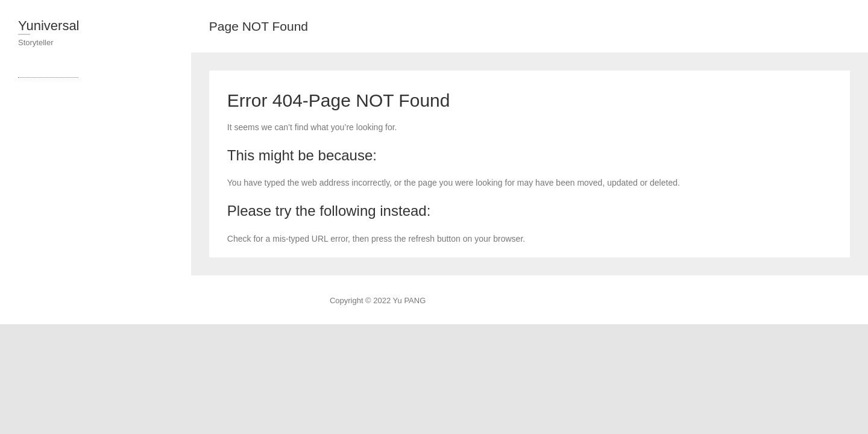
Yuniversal (49, 26)
